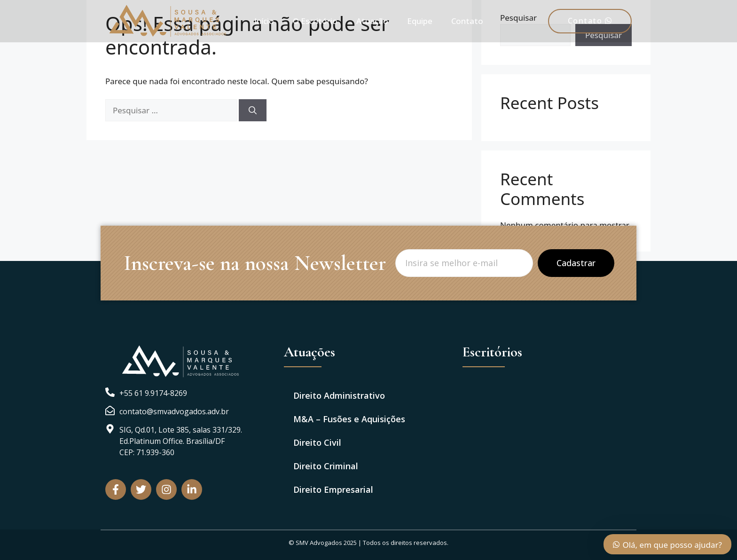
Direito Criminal (326, 466)
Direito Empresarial (333, 489)
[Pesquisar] (253, 110)
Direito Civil (317, 442)
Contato (467, 21)
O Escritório (315, 21)
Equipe (420, 21)
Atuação (372, 21)
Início (264, 21)
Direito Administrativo (339, 395)
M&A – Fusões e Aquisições (349, 419)
